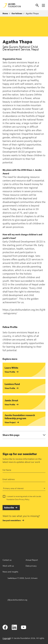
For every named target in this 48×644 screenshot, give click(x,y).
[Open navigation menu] (43, 5)
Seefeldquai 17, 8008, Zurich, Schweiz (23, 578)
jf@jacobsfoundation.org (17, 600)
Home (5, 14)
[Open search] (37, 5)
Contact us (7, 560)
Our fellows (17, 14)
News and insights (10, 572)
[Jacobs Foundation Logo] (12, 5)
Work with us (8, 566)
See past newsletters (12, 520)
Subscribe (9, 508)
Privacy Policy (24, 499)
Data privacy (31, 566)
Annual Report (32, 560)
